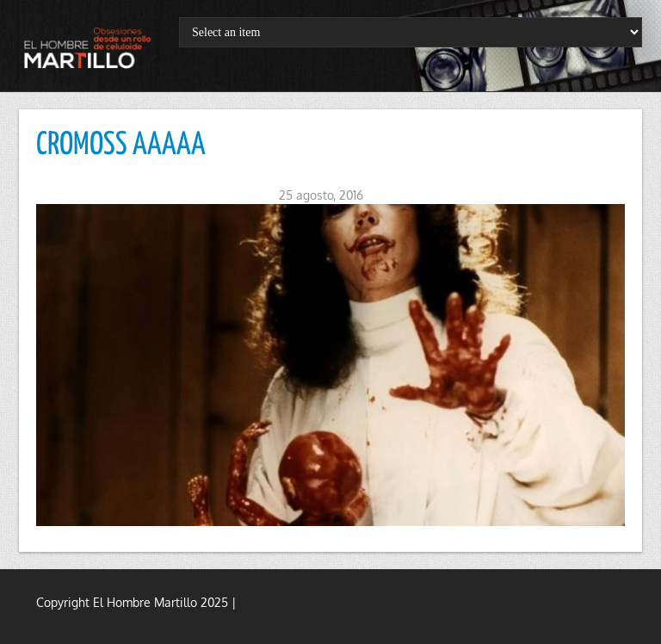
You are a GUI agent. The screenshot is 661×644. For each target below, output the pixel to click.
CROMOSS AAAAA (121, 146)
